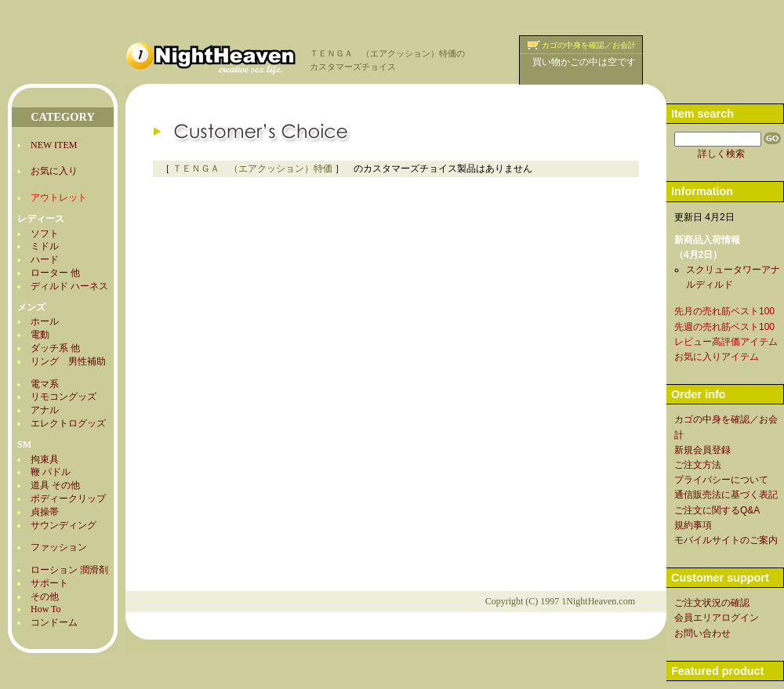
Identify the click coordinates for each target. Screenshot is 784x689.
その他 (45, 597)
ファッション (59, 547)
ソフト (45, 234)
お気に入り (54, 171)
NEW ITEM (54, 145)
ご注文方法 (698, 465)
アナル (45, 410)
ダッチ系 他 (55, 348)
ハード (45, 259)
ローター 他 (55, 273)
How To (46, 609)
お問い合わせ (702, 633)
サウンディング (64, 525)
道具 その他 (55, 485)
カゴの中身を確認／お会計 (589, 45)
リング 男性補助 (68, 361)
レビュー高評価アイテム (726, 342)
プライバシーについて (721, 480)
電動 (40, 335)
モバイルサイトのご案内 (726, 540)
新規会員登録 (702, 450)
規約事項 (693, 525)
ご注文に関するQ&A (717, 510)
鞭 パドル (51, 472)
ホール (45, 321)
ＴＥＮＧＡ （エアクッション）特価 (252, 169)
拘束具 (45, 459)
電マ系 (45, 384)
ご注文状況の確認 (712, 603)
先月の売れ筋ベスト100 (724, 311)
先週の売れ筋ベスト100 (724, 327)
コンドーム (54, 622)
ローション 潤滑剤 (69, 570)
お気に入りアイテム (717, 357)
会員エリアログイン (717, 618)
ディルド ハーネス (69, 286)
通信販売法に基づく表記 (726, 495)
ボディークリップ (68, 499)
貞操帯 (45, 512)
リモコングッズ (64, 397)
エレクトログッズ (68, 423)
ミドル (45, 246)
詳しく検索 (721, 154)
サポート (49, 583)
